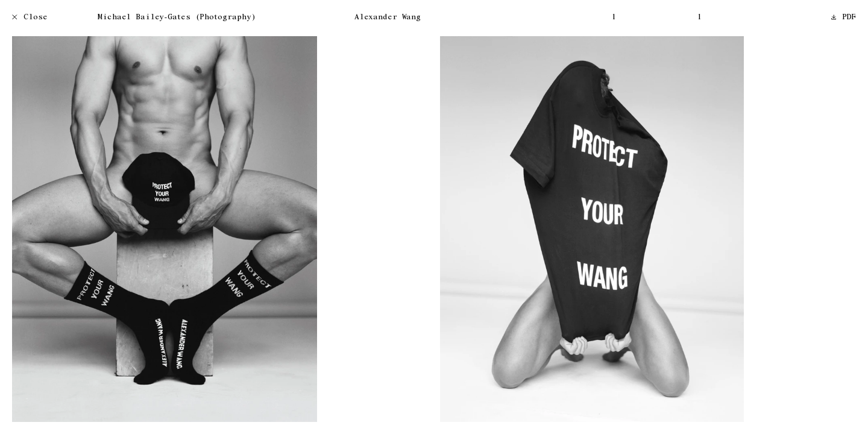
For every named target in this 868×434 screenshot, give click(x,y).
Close (30, 18)
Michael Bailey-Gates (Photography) (177, 18)
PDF (844, 18)
